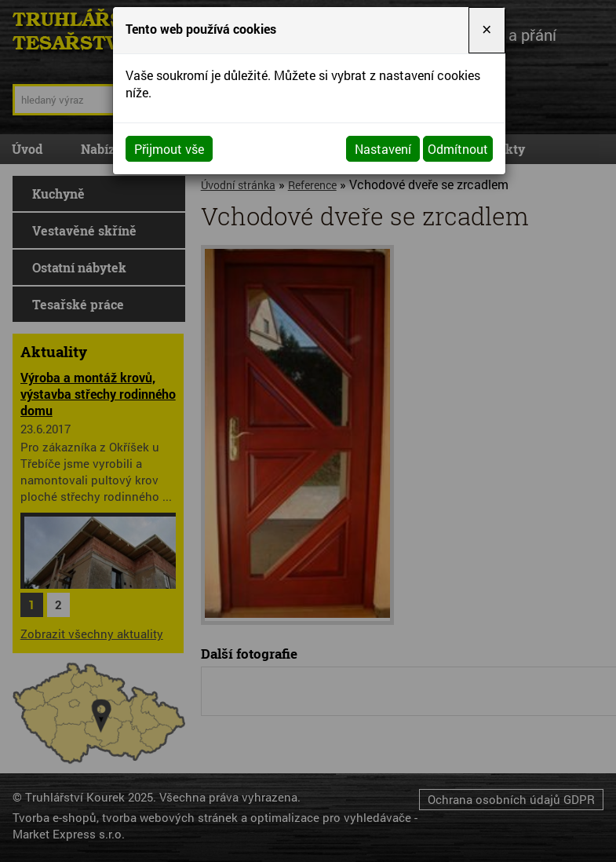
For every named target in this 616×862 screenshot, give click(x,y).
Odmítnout (458, 149)
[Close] (487, 30)
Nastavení (383, 149)
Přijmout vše (169, 149)
